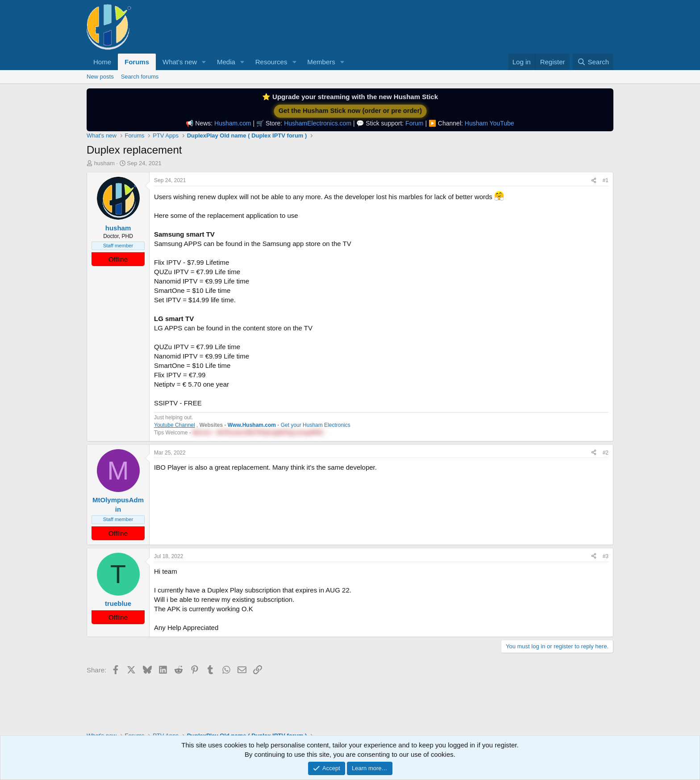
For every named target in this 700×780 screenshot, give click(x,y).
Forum (414, 123)
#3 (606, 556)
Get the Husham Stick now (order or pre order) (350, 111)
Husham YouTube (490, 123)
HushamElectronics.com (318, 123)
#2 (606, 453)
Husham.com (233, 123)
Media (226, 62)
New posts (100, 77)
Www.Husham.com (252, 425)
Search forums (140, 77)
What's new (180, 62)
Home (102, 62)
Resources (271, 62)
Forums (137, 62)
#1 (606, 180)
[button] (204, 62)
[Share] (594, 181)
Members (321, 62)
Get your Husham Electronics (316, 425)
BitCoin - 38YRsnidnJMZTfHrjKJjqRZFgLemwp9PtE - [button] (259, 433)
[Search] (593, 62)
